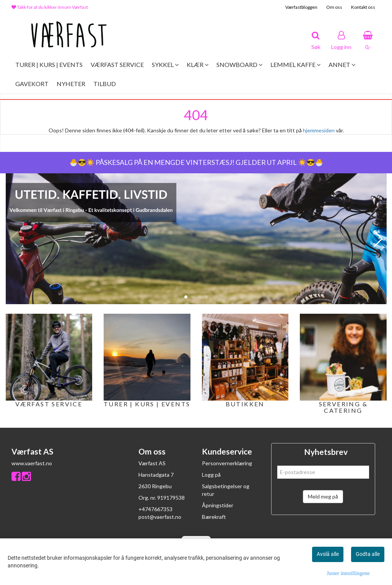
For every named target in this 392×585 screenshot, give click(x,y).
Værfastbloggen (301, 7)
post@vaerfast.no (160, 517)
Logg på (211, 475)
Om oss (334, 7)
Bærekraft (214, 517)
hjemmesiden (319, 130)
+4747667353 (155, 509)
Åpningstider (218, 505)
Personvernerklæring (227, 463)
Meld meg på (323, 496)
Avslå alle (328, 554)
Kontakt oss (363, 7)
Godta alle (368, 554)
